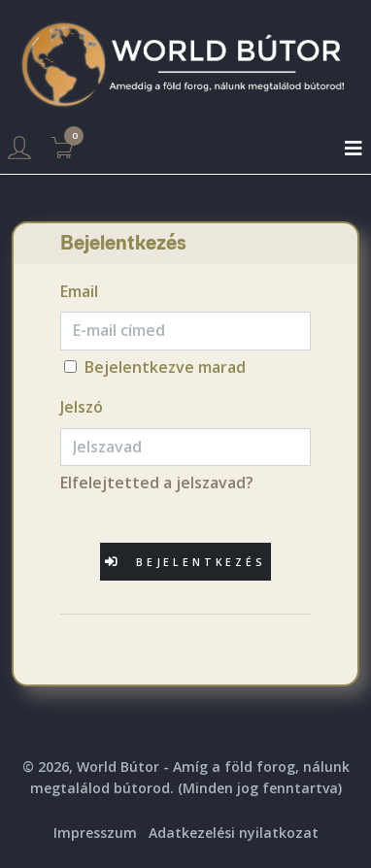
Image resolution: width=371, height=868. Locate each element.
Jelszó (82, 407)
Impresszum (95, 833)
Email (79, 291)
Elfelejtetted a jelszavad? (157, 483)
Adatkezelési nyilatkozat (234, 833)
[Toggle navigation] (354, 149)
